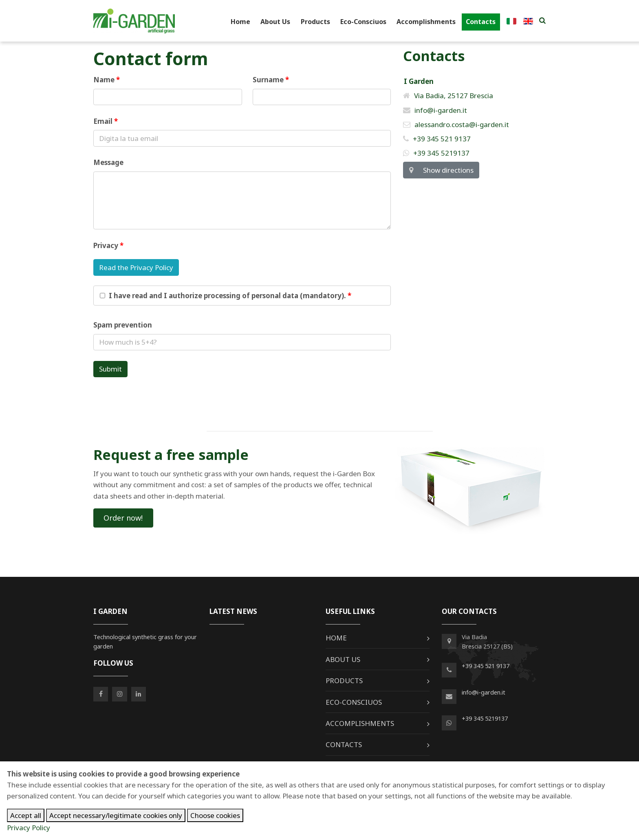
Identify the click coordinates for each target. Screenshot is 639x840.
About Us (275, 22)
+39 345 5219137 (436, 153)
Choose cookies (215, 815)
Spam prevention (123, 325)
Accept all (26, 815)
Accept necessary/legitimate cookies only (116, 815)
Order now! (123, 518)
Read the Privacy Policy (136, 267)
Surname (268, 80)
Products (315, 22)
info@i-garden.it (435, 110)
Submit (110, 369)
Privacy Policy (29, 828)
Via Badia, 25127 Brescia (448, 96)
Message (108, 162)
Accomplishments (426, 22)
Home (240, 22)
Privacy (106, 245)
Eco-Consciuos (363, 22)
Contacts (481, 22)
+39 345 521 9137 (437, 139)
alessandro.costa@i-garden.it (456, 124)
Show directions (441, 170)
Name (104, 80)
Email (103, 121)
